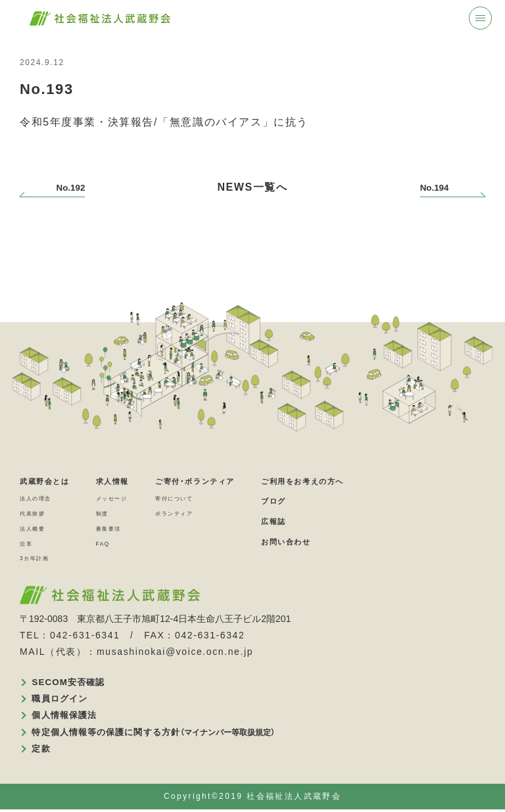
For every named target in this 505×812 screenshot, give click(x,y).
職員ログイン (64, 700)
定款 (43, 750)
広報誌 (331, 521)
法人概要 (37, 528)
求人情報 (133, 480)
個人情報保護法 (69, 717)
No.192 (78, 187)
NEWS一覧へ (252, 187)
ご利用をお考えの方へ (369, 480)
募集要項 (130, 528)
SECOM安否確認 (73, 682)
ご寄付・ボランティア (235, 480)
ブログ (331, 501)
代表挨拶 (37, 513)
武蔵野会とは (53, 480)
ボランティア (210, 513)
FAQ (121, 543)
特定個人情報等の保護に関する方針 (162, 734)
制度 (121, 513)
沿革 (29, 543)
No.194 (427, 187)
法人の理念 (42, 498)
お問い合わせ (347, 541)
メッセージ (134, 498)
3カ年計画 (40, 558)
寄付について (210, 498)
